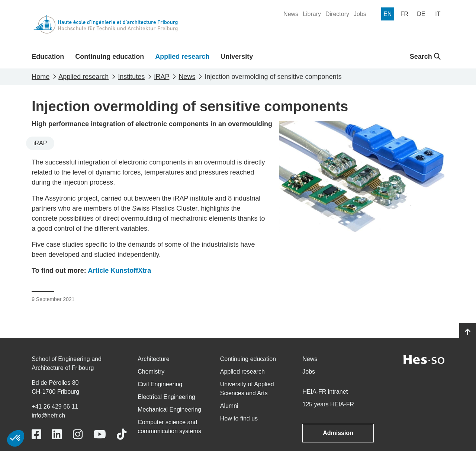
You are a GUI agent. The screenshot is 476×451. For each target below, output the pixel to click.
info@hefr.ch (48, 415)
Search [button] (425, 57)
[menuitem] (291, 14)
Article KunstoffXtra (119, 271)
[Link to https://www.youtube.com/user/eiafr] (100, 434)
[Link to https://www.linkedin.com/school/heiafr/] (57, 434)
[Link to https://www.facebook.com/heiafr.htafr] (36, 434)
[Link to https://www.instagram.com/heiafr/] (78, 434)
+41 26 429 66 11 (55, 407)
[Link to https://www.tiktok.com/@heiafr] (122, 434)
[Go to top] (468, 332)
